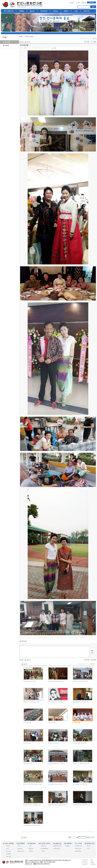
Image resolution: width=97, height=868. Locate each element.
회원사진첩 (78, 849)
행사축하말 (78, 851)
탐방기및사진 (21, 851)
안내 (7, 849)
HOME (21, 36)
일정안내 (43, 846)
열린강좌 (32, 11)
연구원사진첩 (78, 846)
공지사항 (8, 857)
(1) (24, 786)
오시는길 (8, 851)
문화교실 (56, 11)
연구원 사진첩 (6, 42)
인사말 (8, 846)
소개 (19, 846)
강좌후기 (31, 851)
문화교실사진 (57, 849)
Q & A (89, 849)
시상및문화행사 (44, 849)
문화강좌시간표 (57, 846)
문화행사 (66, 11)
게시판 (88, 846)
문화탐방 (22, 11)
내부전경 (8, 854)
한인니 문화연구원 (9, 11)
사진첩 (76, 11)
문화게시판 (87, 11)
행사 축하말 (6, 46)
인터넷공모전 (44, 11)
